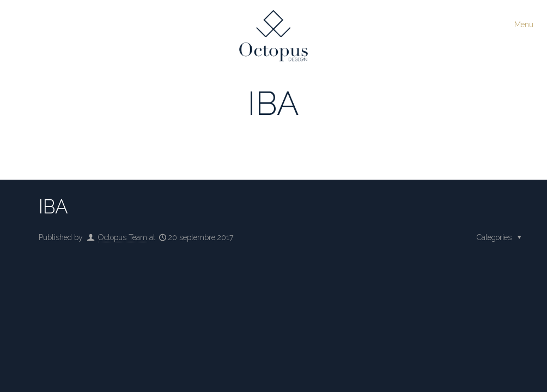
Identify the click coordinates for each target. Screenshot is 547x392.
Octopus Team (123, 237)
